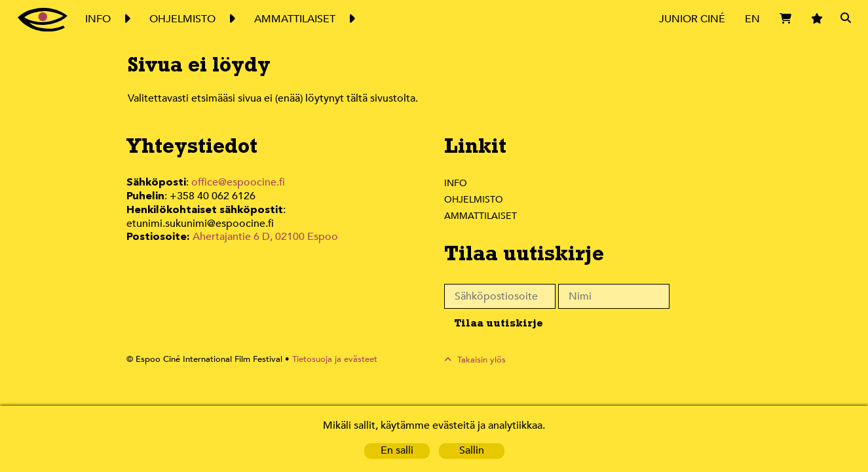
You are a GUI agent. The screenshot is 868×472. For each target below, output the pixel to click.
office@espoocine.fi (238, 183)
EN (752, 19)
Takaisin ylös (482, 360)
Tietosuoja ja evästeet (327, 360)
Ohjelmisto (474, 199)
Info (455, 183)
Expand (126, 19)
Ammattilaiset (481, 216)
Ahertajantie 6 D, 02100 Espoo (264, 222)
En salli (396, 451)
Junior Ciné (692, 19)
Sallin (471, 451)
